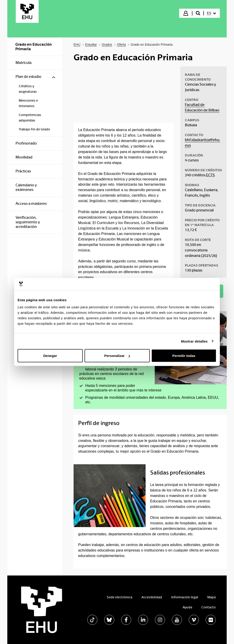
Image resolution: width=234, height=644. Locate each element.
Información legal (185, 597)
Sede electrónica (120, 597)
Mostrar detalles (194, 341)
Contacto (209, 607)
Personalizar (117, 356)
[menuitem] (211, 13)
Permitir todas (184, 356)
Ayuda (187, 607)
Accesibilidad (152, 597)
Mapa (211, 597)
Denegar (50, 356)
